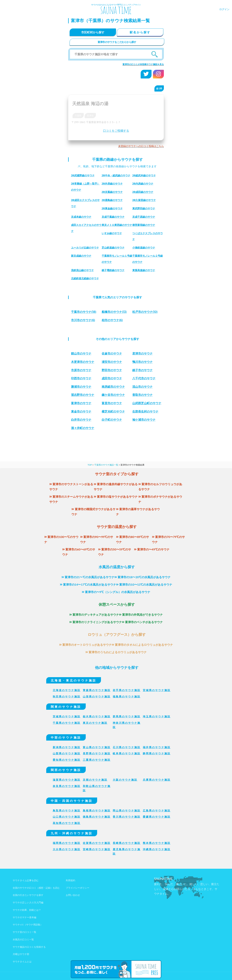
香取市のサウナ (142, 395)
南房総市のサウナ (113, 387)
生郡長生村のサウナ (145, 412)
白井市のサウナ (81, 420)
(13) (114, 312)
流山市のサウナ (142, 387)
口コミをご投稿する (116, 131)
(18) (84, 312)
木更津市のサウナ (83, 362)
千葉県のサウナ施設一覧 (106, 465)
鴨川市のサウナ (142, 362)
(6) (83, 320)
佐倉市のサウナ (112, 354)
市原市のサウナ (81, 370)
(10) (145, 312)
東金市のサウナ (81, 412)
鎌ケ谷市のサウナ (113, 395)
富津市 (90, 116)
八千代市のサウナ (144, 378)
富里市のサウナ (112, 403)
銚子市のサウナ (142, 370)
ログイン (224, 9)
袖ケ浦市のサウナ (144, 420)
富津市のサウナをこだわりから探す (117, 42)
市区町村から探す (93, 32)
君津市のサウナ (142, 354)
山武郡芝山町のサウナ (147, 403)
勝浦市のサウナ (81, 387)
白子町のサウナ (112, 420)
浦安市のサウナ (112, 362)
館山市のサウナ (81, 354)
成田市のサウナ (112, 378)
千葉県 (78, 116)
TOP (90, 465)
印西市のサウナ (81, 378)
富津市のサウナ (81, 403)
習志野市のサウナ (83, 395)
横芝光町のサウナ (113, 412)
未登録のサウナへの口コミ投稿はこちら (141, 146)
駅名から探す (140, 32)
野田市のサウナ (112, 370)
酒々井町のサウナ (83, 428)
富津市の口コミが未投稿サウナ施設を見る (143, 64)
